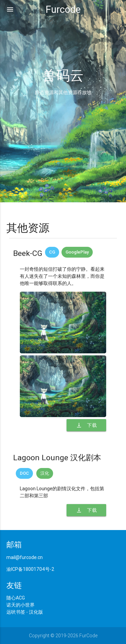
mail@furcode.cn (25, 557)
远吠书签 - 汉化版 (25, 612)
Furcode (63, 9)
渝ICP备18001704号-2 (30, 569)
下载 (86, 425)
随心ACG (16, 598)
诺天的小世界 (20, 605)
